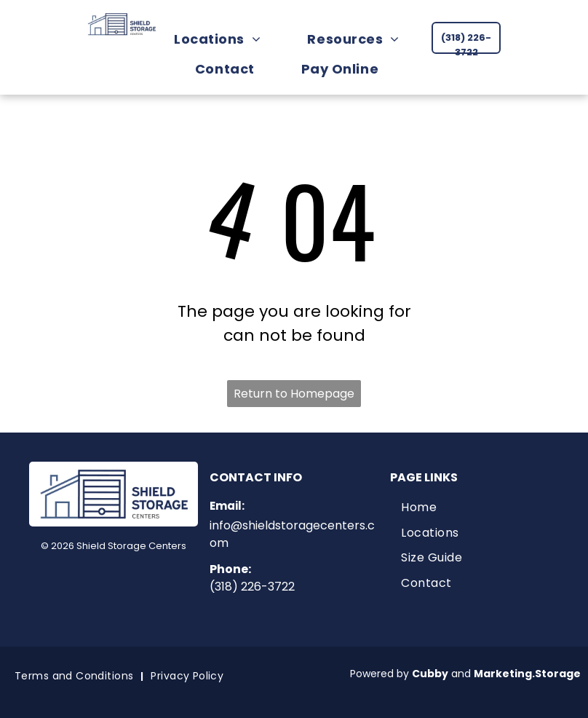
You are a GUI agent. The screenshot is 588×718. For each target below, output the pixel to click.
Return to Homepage (294, 394)
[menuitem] (225, 39)
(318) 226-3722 (252, 587)
